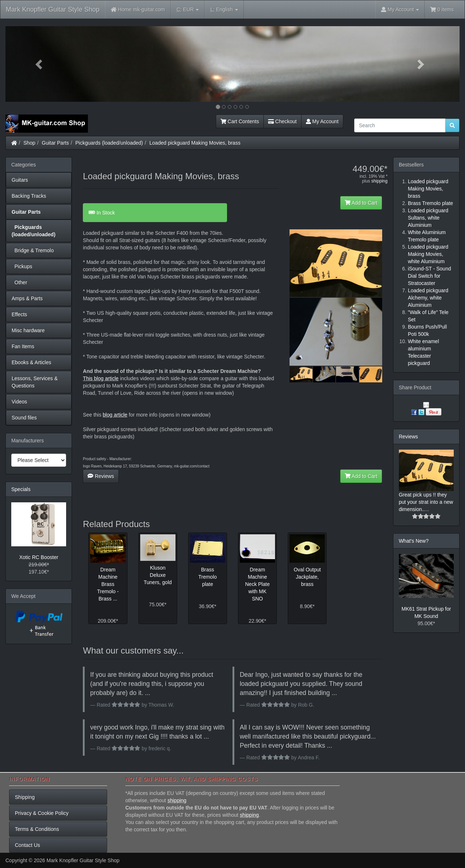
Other (19, 282)
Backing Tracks (29, 196)
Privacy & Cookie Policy (42, 813)
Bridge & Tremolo (33, 250)
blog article (115, 415)
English (224, 10)
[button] (40, 64)
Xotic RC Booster (39, 557)
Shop (30, 143)
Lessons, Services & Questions (35, 382)
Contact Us (27, 845)
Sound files (24, 418)
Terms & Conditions (37, 829)
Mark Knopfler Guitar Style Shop (53, 9)
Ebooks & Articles (31, 362)
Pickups (22, 266)
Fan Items (23, 346)
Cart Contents (240, 121)
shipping (379, 181)
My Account (322, 121)
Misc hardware (28, 330)
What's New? (414, 541)
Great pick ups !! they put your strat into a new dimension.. (426, 502)
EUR (188, 10)
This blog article (101, 378)
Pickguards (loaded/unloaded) (109, 143)
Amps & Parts (27, 298)
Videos (19, 402)
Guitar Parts (55, 143)
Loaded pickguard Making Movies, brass (195, 143)
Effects (19, 314)
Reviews (101, 476)
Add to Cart (361, 203)
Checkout (282, 121)
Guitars (20, 180)
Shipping (25, 797)
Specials (21, 489)
